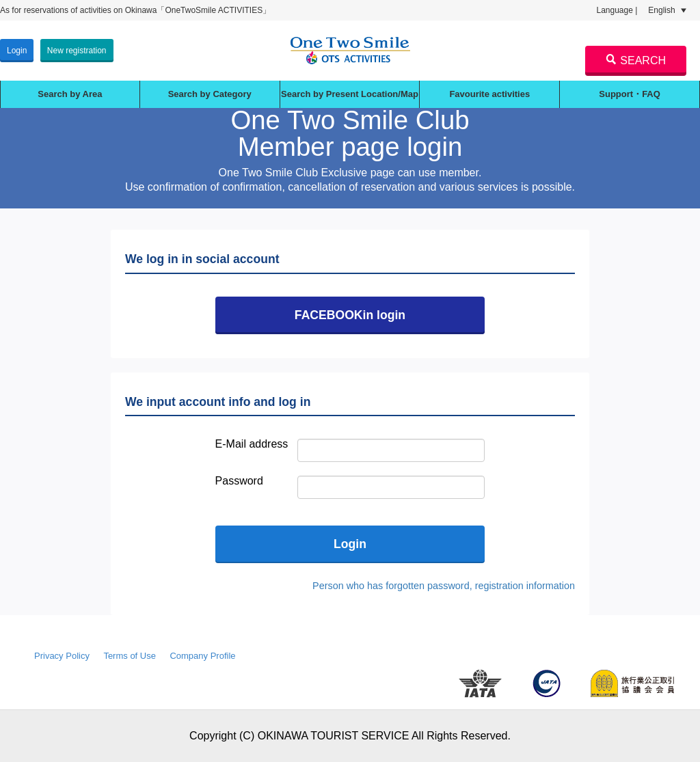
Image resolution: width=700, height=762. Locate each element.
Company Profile (202, 656)
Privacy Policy (62, 656)
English (667, 10)
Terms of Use (130, 656)
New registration (77, 51)
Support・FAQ (630, 94)
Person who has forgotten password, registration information (444, 586)
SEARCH (636, 60)
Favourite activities (489, 94)
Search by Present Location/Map (350, 94)
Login (17, 51)
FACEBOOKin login (350, 315)
